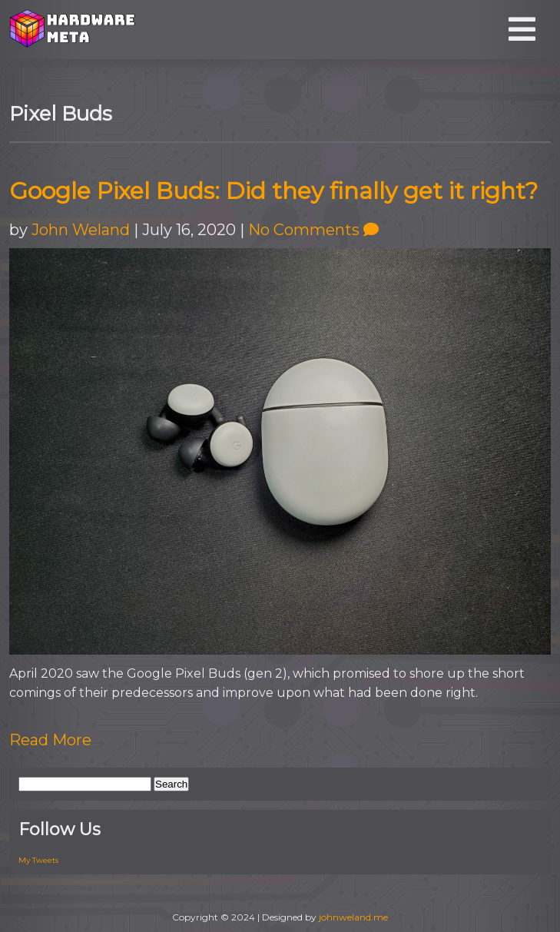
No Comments (313, 230)
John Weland (81, 230)
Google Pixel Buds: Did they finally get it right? (273, 191)
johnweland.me (353, 917)
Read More (50, 740)
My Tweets (38, 860)
